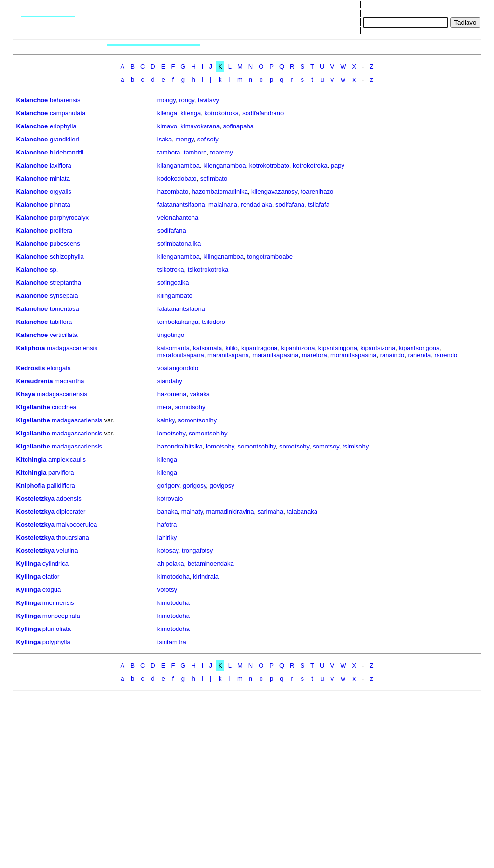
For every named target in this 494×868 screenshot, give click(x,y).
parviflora (61, 472)
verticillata (64, 335)
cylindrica (55, 564)
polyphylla (56, 642)
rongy (187, 100)
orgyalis (61, 191)
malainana (223, 204)
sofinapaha (238, 126)
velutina (67, 551)
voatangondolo (178, 368)
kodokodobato (177, 178)
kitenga (191, 113)
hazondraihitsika (180, 446)
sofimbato (214, 178)
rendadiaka (256, 204)
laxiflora (61, 165)
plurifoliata (57, 629)
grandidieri (64, 139)
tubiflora (61, 322)
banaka (168, 511)
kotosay (168, 551)
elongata (59, 368)
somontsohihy (197, 420)
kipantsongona (419, 348)
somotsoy (326, 446)
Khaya (26, 394)
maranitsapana (228, 355)
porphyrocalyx (69, 217)
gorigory (168, 485)
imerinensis (58, 603)
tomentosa (64, 309)
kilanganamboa (178, 165)
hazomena (172, 394)
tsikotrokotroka (208, 270)
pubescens (65, 244)
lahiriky (167, 538)
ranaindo (392, 355)
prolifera (61, 231)
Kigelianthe (33, 407)
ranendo (446, 355)
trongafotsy (197, 551)
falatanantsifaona (181, 204)
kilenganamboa (224, 165)
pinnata (60, 204)
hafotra (167, 525)
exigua (52, 590)
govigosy (222, 485)
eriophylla (63, 126)
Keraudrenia (35, 381)
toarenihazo (317, 191)
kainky (166, 420)
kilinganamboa (223, 257)
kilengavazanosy (274, 191)
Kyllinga (29, 564)
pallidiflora (61, 485)
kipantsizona (378, 348)
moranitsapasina (353, 355)
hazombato (173, 191)
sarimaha (270, 511)
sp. (54, 270)
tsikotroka (171, 270)
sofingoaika (173, 283)
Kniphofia (31, 485)
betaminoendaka (211, 564)
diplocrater (71, 511)
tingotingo (171, 335)
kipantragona (259, 348)
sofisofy (208, 139)
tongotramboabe (270, 257)
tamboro (195, 152)
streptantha (65, 283)
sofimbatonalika (179, 244)
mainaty (192, 511)
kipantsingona (338, 348)
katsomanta (173, 348)
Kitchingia (32, 459)
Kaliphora (31, 348)
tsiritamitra (172, 642)
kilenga (167, 113)
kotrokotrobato (269, 165)
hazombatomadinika (220, 191)
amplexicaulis (67, 459)
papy (338, 165)
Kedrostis (31, 368)
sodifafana (290, 204)
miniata (60, 178)
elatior (51, 577)
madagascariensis (72, 348)
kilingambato (175, 296)
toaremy (222, 152)
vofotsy (167, 590)
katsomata (207, 348)
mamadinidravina (230, 511)
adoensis (69, 498)
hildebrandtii (67, 152)
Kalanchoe (32, 100)
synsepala (64, 296)
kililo (231, 348)
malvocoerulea (77, 525)
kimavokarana (200, 126)
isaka (165, 139)
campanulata (68, 113)
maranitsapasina (275, 355)
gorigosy (194, 485)
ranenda (420, 355)
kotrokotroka (221, 113)
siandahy (170, 381)
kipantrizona (298, 348)
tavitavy (208, 100)
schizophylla (67, 257)
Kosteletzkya (35, 498)
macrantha (69, 381)
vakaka (200, 394)
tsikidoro (213, 322)
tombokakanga (178, 322)
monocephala (61, 616)
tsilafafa (319, 204)
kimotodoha (173, 577)
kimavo (167, 126)
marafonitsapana (181, 355)
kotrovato (170, 498)
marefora (315, 355)
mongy (166, 100)
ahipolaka (171, 564)
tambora (169, 152)
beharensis (65, 100)
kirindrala (206, 577)
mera (165, 407)
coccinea (64, 407)
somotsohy (190, 407)
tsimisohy (356, 446)
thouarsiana (73, 538)
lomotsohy (171, 433)
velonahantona (178, 217)
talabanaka (302, 511)
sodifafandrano (263, 113)
